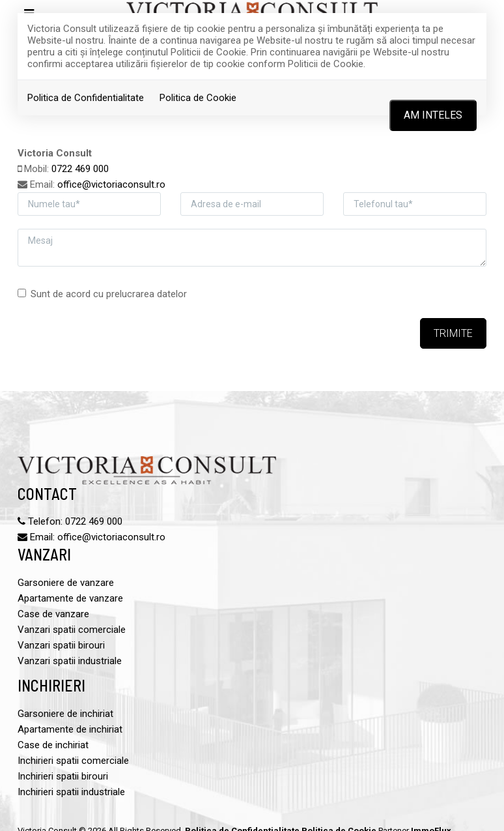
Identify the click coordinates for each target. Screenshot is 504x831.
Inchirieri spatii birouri (63, 776)
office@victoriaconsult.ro (111, 184)
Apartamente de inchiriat (70, 729)
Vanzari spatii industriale (70, 661)
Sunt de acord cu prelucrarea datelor (102, 294)
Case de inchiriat (53, 745)
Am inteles (433, 115)
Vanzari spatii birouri (61, 645)
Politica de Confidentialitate (86, 98)
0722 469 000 (80, 169)
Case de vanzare (53, 614)
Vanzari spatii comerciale (72, 630)
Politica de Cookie (198, 98)
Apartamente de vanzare (70, 598)
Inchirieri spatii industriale (71, 792)
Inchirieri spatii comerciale (73, 761)
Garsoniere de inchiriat (65, 714)
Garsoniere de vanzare (66, 583)
